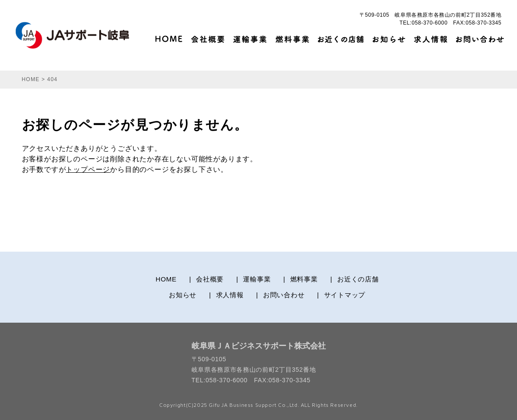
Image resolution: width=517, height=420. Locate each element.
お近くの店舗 (358, 279)
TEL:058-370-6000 (424, 23)
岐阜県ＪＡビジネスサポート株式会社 (259, 346)
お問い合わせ (284, 295)
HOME (166, 279)
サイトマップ (345, 295)
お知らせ (183, 295)
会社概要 (210, 279)
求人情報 (230, 295)
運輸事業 (257, 279)
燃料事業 (304, 279)
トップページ (88, 169)
